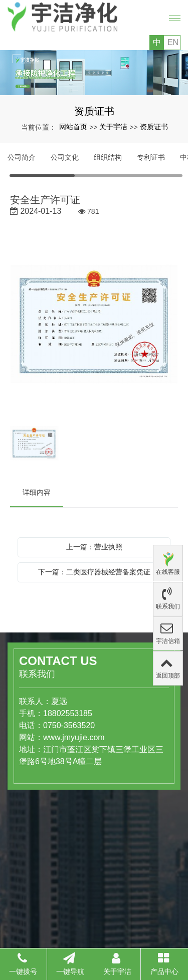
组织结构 (108, 157)
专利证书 (151, 157)
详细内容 (37, 492)
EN (173, 42)
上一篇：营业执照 (94, 547)
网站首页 (73, 127)
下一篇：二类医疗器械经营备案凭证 (94, 572)
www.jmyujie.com (60, 737)
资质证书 (154, 127)
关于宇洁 (113, 127)
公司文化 (65, 157)
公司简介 (22, 157)
